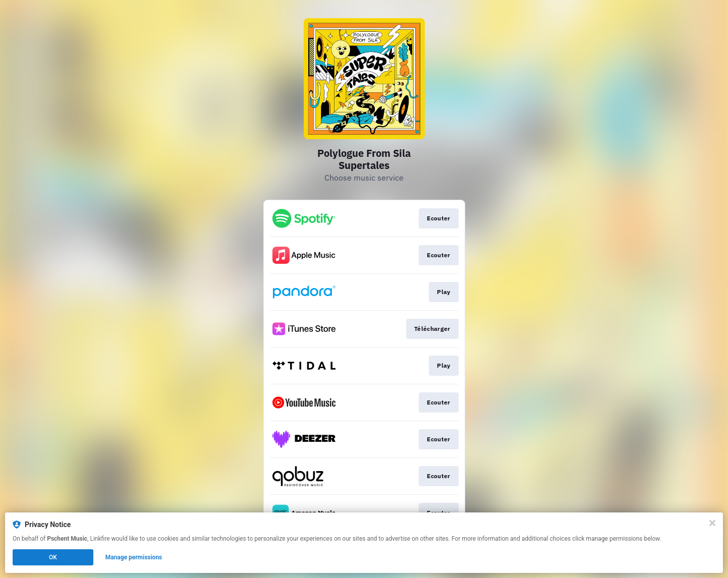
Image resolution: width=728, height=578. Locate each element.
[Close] (712, 523)
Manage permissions (134, 557)
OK (53, 557)
